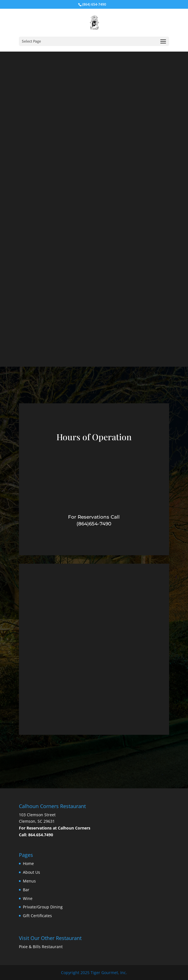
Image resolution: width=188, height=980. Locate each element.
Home (28, 863)
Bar (26, 890)
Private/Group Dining (43, 907)
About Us (31, 872)
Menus (29, 881)
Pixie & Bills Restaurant (41, 947)
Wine (28, 898)
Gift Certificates (37, 916)
